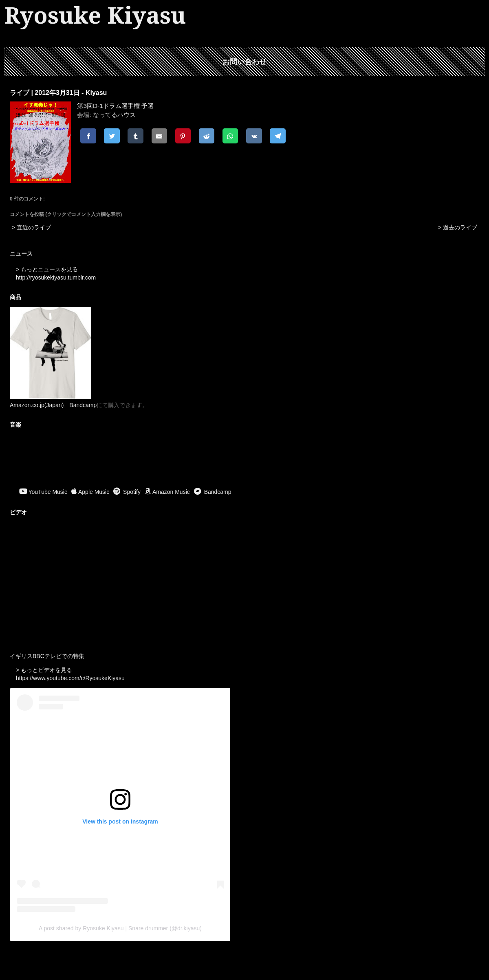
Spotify (127, 492)
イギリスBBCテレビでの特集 (47, 656)
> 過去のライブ (458, 227)
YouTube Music (43, 492)
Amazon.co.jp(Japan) (37, 405)
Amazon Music (167, 492)
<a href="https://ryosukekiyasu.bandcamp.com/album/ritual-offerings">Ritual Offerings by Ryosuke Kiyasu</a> (244, 459)
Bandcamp (83, 405)
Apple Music (90, 492)
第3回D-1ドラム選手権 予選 (115, 106)
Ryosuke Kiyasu (95, 16)
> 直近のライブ (31, 227)
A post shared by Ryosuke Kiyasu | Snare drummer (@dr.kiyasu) (120, 928)
